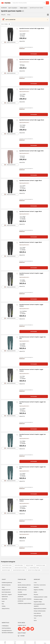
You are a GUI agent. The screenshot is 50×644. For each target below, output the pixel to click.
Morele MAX (4, 599)
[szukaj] (47, 3)
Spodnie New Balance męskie (19, 570)
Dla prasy (36, 595)
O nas (35, 583)
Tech (35, 618)
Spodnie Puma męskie (41, 565)
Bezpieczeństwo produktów (40, 609)
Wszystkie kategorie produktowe (22, 596)
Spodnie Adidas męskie (7, 565)
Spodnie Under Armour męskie (21, 568)
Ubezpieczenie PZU (6, 590)
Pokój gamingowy (38, 616)
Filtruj (3, 15)
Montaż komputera (6, 585)
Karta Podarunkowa (6, 592)
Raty (3, 604)
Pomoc (19, 583)
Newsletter (36, 587)
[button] (45, 642)
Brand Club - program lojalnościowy (7, 596)
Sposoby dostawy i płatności (24, 585)
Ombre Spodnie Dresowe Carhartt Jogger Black (33, 532)
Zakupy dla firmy (6, 609)
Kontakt (22, 636)
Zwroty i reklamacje (22, 587)
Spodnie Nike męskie (19, 565)
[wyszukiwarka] (30, 3)
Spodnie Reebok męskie (7, 568)
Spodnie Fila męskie (6, 570)
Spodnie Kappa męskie (34, 568)
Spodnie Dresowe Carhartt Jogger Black (31, 181)
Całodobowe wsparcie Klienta (25, 603)
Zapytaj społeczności (24, 31)
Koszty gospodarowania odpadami (39, 605)
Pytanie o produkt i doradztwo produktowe (25, 600)
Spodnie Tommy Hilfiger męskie (34, 570)
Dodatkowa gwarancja (7, 583)
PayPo (3, 601)
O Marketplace (5, 626)
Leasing (4, 606)
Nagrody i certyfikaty (39, 590)
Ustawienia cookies (38, 599)
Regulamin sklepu (38, 602)
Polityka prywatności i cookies (41, 597)
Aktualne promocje (22, 590)
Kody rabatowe (37, 613)
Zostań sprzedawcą (6, 628)
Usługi (3, 587)
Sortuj (9, 15)
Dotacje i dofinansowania (40, 611)
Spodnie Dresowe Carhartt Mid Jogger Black (32, 28)
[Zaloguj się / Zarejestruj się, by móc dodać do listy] (17, 29)
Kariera (35, 592)
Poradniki (20, 592)
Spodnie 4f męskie (29, 565)
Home (35, 621)
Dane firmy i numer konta (40, 585)
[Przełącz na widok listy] (48, 15)
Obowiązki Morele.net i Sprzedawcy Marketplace (8, 632)
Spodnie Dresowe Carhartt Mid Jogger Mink (31, 59)
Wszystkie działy (44, 3)
